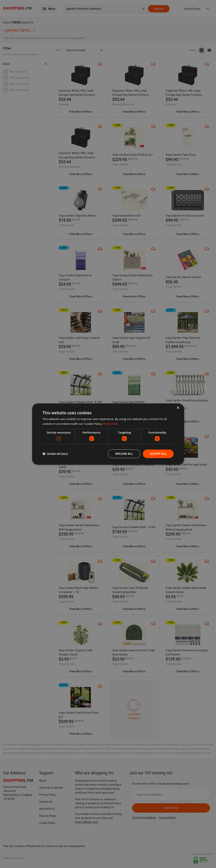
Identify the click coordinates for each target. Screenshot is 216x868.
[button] (55, 454)
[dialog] (108, 434)
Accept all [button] (158, 454)
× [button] (178, 408)
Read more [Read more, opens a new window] (110, 424)
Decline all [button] (124, 454)
